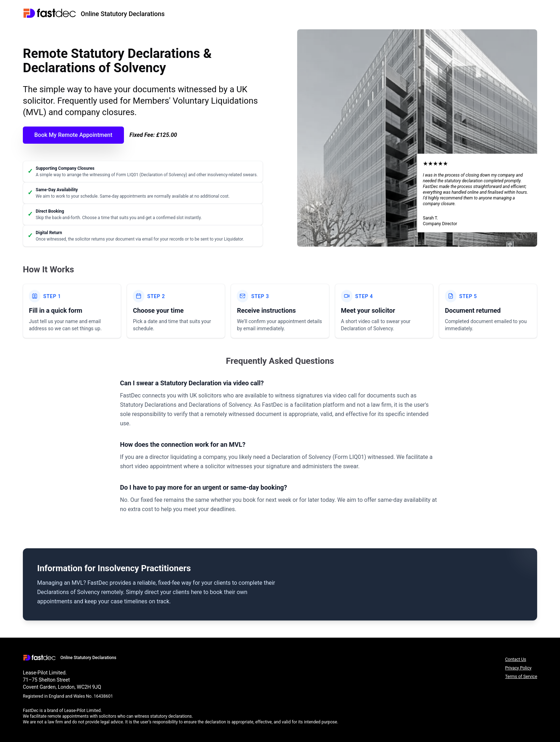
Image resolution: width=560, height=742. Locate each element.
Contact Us (516, 659)
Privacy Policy (518, 668)
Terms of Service (521, 677)
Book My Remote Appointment (73, 135)
